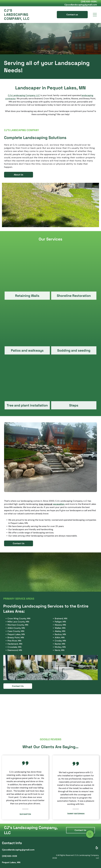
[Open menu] (95, 15)
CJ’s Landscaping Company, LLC (24, 95)
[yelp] (97, 848)
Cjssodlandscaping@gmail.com (81, 5)
